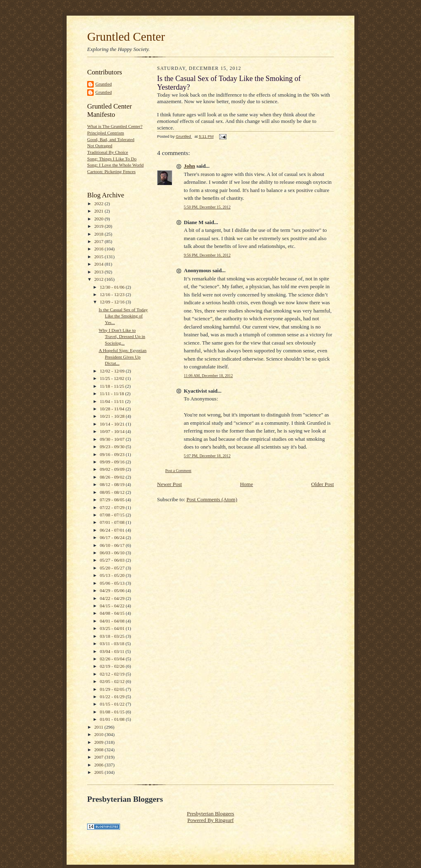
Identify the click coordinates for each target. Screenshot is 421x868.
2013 (99, 272)
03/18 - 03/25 (113, 636)
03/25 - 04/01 (113, 628)
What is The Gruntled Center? (115, 126)
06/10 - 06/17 (113, 545)
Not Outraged (100, 146)
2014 (99, 264)
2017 (99, 241)
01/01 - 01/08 (113, 719)
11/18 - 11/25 (113, 386)
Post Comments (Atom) (212, 499)
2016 (99, 249)
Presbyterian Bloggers (210, 814)
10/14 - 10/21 (113, 424)
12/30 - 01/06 (113, 287)
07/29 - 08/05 (113, 500)
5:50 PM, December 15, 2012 (207, 207)
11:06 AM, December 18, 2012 (208, 376)
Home (247, 484)
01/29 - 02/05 (113, 689)
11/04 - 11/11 (113, 401)
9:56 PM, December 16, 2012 (207, 255)
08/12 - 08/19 (113, 484)
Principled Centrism (106, 133)
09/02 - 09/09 (113, 469)
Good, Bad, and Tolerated (111, 139)
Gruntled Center (126, 37)
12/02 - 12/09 (113, 371)
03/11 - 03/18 (113, 643)
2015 (99, 257)
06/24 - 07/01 (113, 530)
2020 (99, 219)
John (189, 166)
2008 (99, 750)
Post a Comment (178, 471)
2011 (99, 727)
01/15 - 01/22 (113, 704)
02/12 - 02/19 (113, 674)
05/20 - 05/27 (113, 568)
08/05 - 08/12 (113, 492)
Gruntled (104, 84)
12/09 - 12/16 (113, 302)
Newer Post (169, 484)
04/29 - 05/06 (113, 590)
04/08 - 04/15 (113, 613)
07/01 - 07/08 (113, 522)
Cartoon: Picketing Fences (111, 171)
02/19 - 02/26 (113, 666)
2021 (99, 211)
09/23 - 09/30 (113, 447)
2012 (99, 279)
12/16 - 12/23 (113, 294)
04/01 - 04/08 (113, 621)
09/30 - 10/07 (113, 439)
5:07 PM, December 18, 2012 (207, 456)
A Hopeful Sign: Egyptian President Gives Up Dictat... (123, 357)
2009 (99, 742)
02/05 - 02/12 (113, 681)
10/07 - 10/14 (113, 431)
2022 (99, 204)
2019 (99, 226)
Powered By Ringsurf (211, 820)
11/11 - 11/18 (113, 393)
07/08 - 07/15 (113, 515)
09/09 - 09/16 (113, 462)
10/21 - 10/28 (113, 416)
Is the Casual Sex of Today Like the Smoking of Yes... (123, 316)
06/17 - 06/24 (113, 537)
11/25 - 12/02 (113, 378)
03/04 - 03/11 (113, 651)
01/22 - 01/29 (113, 697)
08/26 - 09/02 (113, 477)
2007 (99, 757)
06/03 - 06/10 (113, 553)
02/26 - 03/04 (113, 659)
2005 (99, 772)
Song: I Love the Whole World (115, 165)
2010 (99, 734)
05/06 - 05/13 (113, 583)
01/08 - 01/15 (113, 712)
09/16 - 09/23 (113, 454)
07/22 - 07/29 (113, 507)
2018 (99, 234)
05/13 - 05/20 (113, 575)
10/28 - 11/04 (113, 409)
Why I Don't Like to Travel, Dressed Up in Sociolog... (122, 337)
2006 (99, 765)
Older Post (323, 484)
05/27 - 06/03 (113, 560)
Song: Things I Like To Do (112, 159)
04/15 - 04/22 (113, 606)
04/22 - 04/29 (113, 598)
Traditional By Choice (108, 152)
